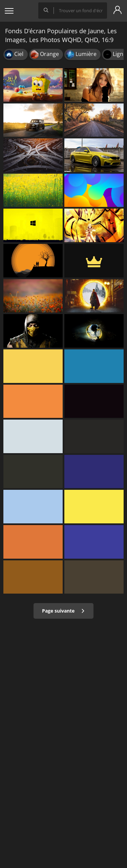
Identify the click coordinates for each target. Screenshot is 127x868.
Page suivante (63, 611)
